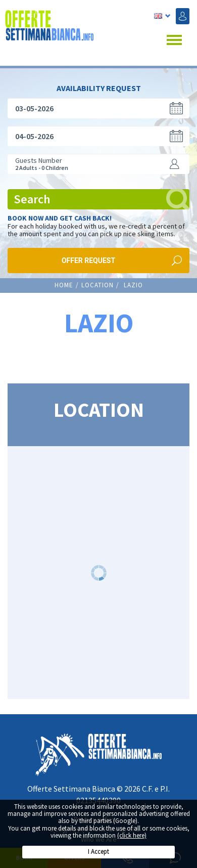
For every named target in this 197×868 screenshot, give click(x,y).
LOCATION (97, 282)
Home (64, 282)
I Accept (98, 852)
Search (102, 196)
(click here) (132, 835)
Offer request (88, 257)
